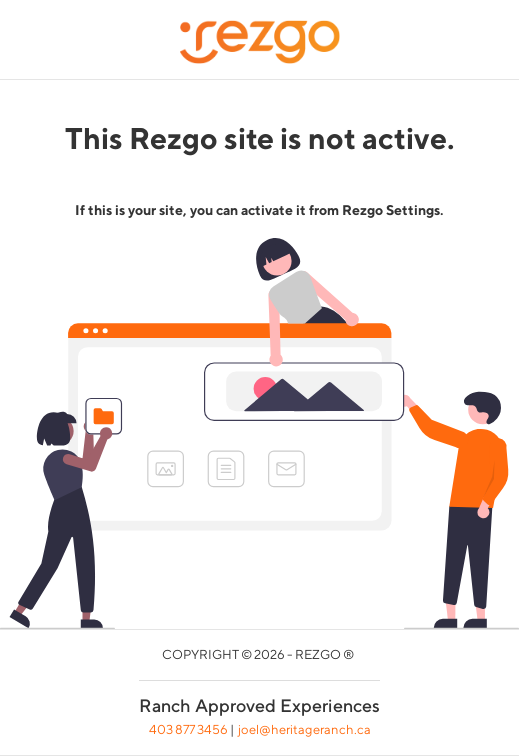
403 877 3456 (188, 729)
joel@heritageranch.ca (304, 729)
